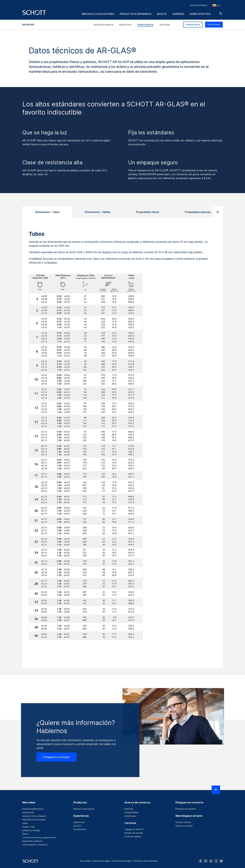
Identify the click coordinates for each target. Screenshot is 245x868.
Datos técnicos (146, 25)
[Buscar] (221, 14)
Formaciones (80, 829)
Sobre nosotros (200, 14)
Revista (162, 14)
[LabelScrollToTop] (216, 790)
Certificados (130, 816)
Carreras (178, 14)
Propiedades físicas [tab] (148, 212)
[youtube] (221, 861)
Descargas (165, 25)
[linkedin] (211, 861)
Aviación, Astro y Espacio (34, 816)
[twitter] (216, 861)
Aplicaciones (125, 25)
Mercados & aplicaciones (98, 14)
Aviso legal (85, 861)
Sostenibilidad (131, 812)
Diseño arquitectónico (33, 809)
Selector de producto (84, 809)
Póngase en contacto (57, 757)
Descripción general (103, 25)
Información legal (101, 861)
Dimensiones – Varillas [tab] (97, 212)
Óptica (25, 834)
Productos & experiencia (136, 14)
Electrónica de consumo (34, 820)
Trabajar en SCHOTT (134, 829)
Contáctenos (214, 24)
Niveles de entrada (134, 833)
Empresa (129, 809)
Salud (25, 823)
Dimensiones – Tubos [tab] (47, 212)
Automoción (28, 812)
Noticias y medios (184, 826)
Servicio (77, 826)
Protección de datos (122, 861)
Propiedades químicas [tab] (198, 212)
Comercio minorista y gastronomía (39, 837)
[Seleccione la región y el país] (216, 6)
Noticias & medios (199, 5)
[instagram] (206, 861)
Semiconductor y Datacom (35, 845)
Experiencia (79, 822)
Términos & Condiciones (146, 861)
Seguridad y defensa (32, 841)
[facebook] (200, 861)
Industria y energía (31, 830)
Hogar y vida (28, 827)
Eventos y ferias (183, 822)
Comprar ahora (193, 24)
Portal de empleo (133, 837)
